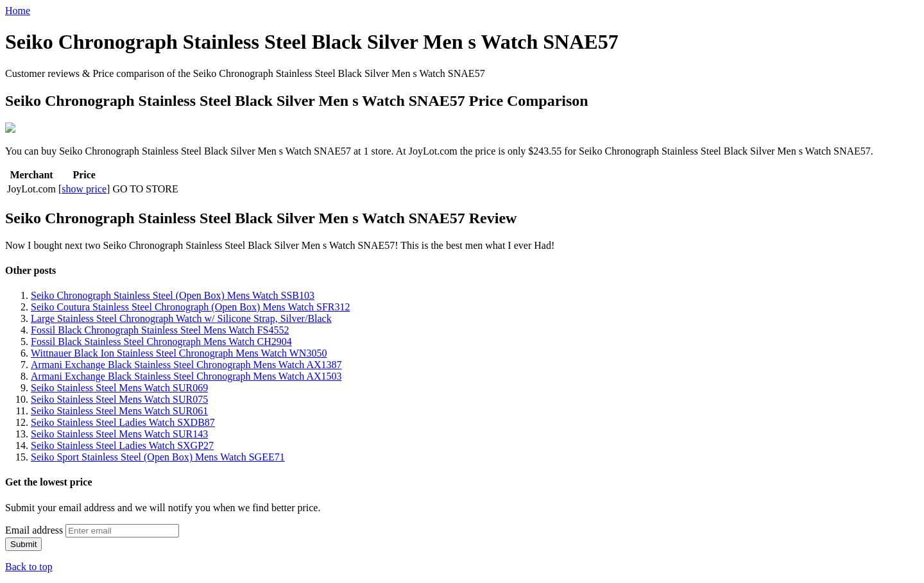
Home (18, 11)
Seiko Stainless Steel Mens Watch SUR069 (119, 386)
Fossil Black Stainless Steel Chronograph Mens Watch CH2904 (161, 340)
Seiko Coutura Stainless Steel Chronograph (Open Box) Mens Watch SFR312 (191, 306)
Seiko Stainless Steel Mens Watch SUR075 (119, 398)
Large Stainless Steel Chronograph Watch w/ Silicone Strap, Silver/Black (181, 317)
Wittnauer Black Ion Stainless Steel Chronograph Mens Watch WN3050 (179, 352)
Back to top (29, 565)
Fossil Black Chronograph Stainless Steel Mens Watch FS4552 (160, 329)
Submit (23, 543)
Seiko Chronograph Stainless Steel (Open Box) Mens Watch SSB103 (173, 294)
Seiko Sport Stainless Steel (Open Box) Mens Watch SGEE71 (158, 456)
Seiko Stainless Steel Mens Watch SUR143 (119, 433)
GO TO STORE (145, 188)
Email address (34, 529)
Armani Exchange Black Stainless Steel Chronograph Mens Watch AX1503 (186, 375)
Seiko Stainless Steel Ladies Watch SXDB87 (123, 421)
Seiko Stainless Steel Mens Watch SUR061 (119, 410)
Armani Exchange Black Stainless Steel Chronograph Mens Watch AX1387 (186, 363)
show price (84, 188)
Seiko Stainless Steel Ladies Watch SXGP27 (122, 444)
